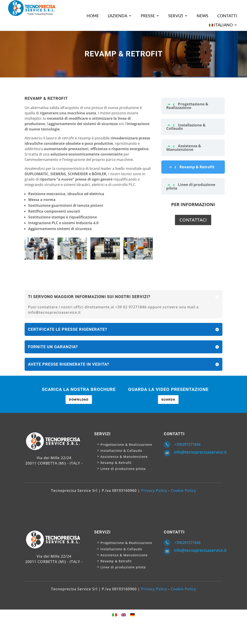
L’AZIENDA (118, 16)
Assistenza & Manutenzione (184, 147)
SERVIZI (176, 16)
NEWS (202, 16)
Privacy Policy (154, 490)
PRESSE (148, 16)
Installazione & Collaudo (186, 127)
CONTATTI (227, 16)
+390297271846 (187, 444)
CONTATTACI (193, 220)
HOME (93, 16)
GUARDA (168, 399)
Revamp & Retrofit (197, 167)
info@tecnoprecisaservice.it (200, 452)
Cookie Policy (183, 490)
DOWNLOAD (79, 399)
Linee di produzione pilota (191, 186)
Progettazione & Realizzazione (187, 106)
